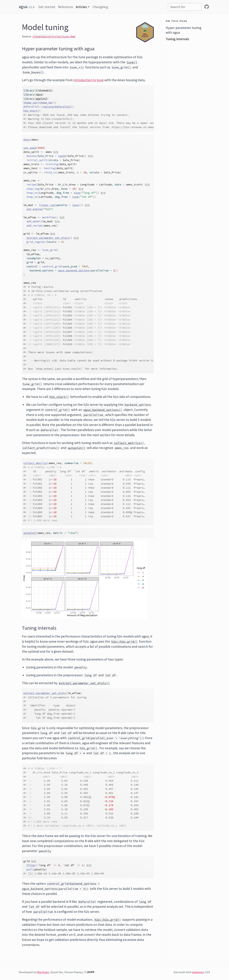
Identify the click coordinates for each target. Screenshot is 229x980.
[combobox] (185, 7)
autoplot (30, 533)
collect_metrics (35, 463)
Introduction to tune (89, 80)
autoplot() (77, 448)
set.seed (30, 148)
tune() (132, 62)
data (26, 140)
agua (23, 7)
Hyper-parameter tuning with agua (183, 30)
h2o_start (30, 111)
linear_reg (47, 205)
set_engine (34, 209)
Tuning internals (177, 39)
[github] (207, 7)
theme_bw (45, 103)
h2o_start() (59, 397)
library (29, 90)
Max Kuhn (43, 972)
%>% (56, 152)
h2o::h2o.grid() (124, 642)
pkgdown (198, 972)
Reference (65, 7)
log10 (62, 156)
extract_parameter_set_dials (48, 238)
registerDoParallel (56, 107)
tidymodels (44, 90)
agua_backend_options (74, 270)
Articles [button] (81, 7)
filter (31, 865)
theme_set (30, 103)
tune (77, 193)
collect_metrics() (129, 443)
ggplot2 (41, 99)
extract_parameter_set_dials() (84, 683)
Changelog (100, 7)
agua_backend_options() (103, 410)
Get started (47, 7)
